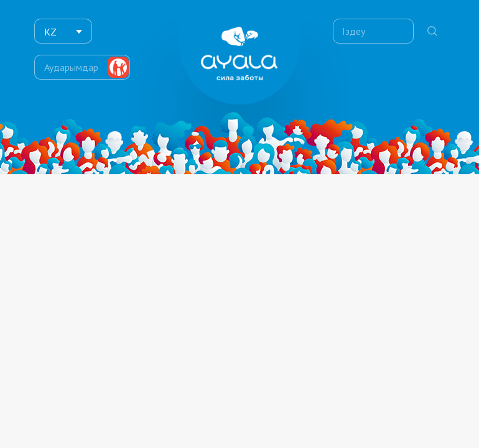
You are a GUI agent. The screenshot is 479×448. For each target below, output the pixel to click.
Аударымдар (71, 65)
